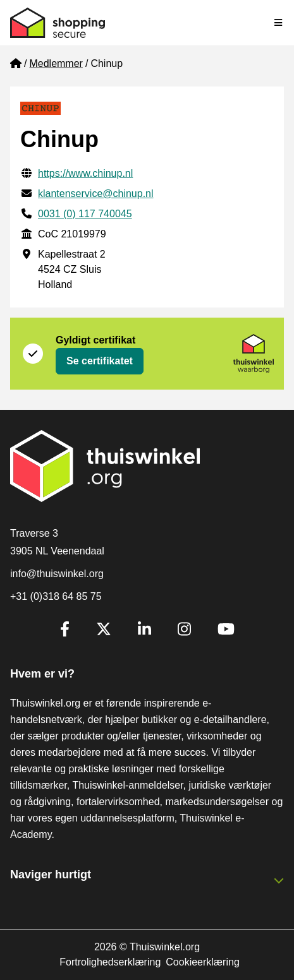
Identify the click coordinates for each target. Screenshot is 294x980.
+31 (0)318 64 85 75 (56, 596)
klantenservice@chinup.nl (96, 194)
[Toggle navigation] (279, 23)
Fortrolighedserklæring (110, 962)
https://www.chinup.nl (85, 173)
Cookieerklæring (203, 962)
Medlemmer (56, 63)
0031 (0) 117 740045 (85, 214)
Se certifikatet (100, 361)
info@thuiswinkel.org (57, 574)
